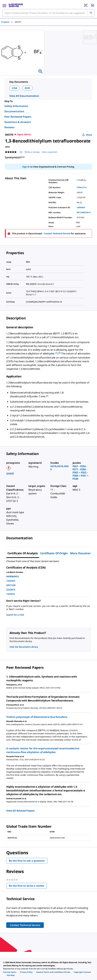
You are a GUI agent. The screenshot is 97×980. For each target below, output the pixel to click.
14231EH (11, 581)
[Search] (91, 13)
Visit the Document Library (24, 647)
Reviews (9, 127)
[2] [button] (59, 353)
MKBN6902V (13, 576)
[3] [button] (47, 396)
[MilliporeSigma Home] (16, 5)
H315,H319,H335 (59, 468)
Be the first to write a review (28, 886)
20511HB (11, 585)
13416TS (11, 594)
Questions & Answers (18, 122)
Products (5, 22)
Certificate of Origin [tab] (54, 553)
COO (27, 88)
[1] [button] (56, 353)
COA (15, 88)
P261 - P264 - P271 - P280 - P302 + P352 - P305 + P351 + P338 (80, 472)
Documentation (14, 111)
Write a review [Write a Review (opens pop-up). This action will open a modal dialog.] (32, 152)
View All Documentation (24, 96)
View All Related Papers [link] (20, 811)
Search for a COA (15, 615)
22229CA (11, 590)
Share (87, 135)
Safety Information (16, 106)
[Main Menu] (4, 5)
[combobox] (48, 13)
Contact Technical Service (57, 233)
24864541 (81, 207)
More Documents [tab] (82, 553)
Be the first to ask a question (27, 861)
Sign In (26, 167)
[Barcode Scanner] (86, 5)
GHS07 (10, 474)
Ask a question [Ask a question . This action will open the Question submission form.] (50, 152)
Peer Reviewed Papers (18, 117)
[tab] (8, 22)
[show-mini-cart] (92, 5)
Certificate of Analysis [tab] (23, 553)
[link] (10, 972)
